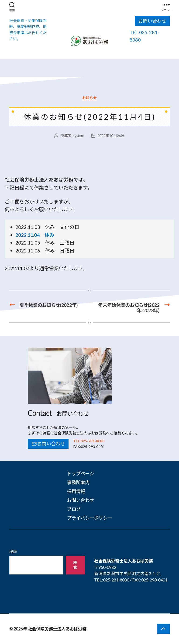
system (78, 135)
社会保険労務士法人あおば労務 (57, 629)
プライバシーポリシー (89, 518)
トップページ (80, 473)
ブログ (74, 509)
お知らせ (89, 98)
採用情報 (76, 491)
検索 (13, 551)
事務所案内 (78, 482)
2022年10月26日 (111, 135)
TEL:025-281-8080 (89, 441)
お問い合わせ (152, 21)
